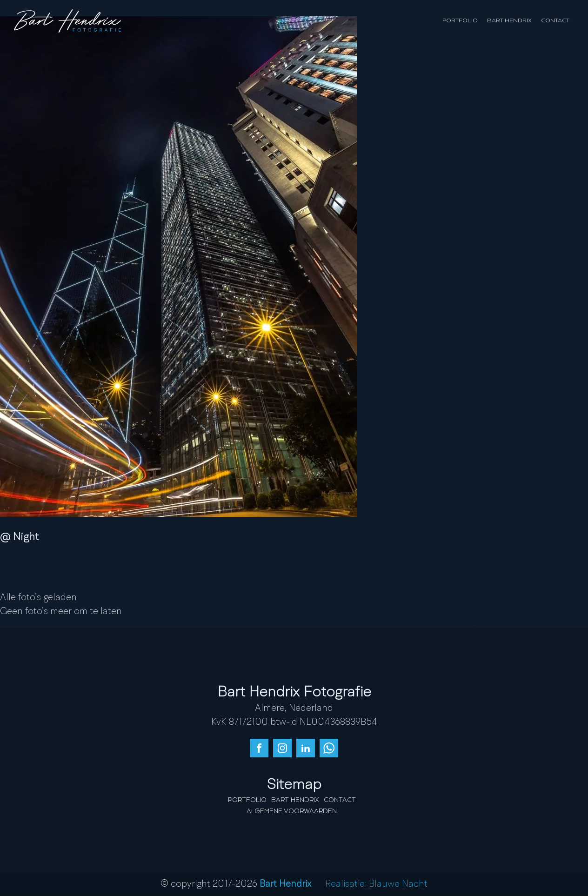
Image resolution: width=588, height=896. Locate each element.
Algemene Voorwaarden (292, 811)
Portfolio (460, 21)
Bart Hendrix (509, 21)
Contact (555, 21)
